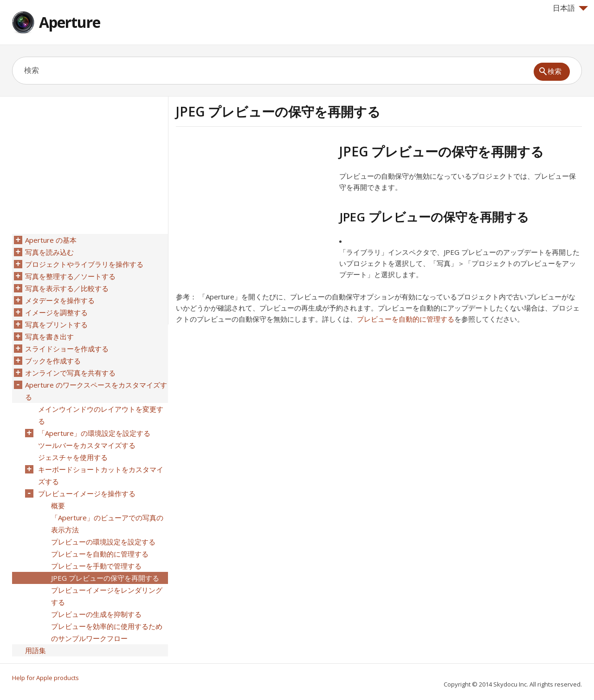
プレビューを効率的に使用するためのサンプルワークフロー (107, 632)
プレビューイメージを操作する (87, 493)
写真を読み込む (49, 252)
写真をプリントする (56, 324)
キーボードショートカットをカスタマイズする (101, 475)
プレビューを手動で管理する (96, 566)
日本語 (570, 8)
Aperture (70, 22)
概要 (58, 506)
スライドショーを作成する (67, 349)
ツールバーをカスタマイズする (87, 445)
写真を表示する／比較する (67, 288)
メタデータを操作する (60, 300)
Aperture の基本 (51, 240)
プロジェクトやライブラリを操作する (84, 264)
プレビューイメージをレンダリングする (107, 596)
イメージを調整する (56, 312)
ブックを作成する (53, 361)
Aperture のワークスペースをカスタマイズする (96, 391)
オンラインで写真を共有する (70, 373)
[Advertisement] (254, 208)
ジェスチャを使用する (73, 457)
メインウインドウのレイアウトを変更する (101, 415)
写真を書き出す (49, 337)
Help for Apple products (45, 678)
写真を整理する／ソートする (70, 276)
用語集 (36, 650)
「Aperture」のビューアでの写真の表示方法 (107, 524)
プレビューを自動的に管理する (406, 319)
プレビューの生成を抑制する (96, 614)
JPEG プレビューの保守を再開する (105, 578)
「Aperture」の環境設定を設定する (94, 433)
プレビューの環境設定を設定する (103, 542)
